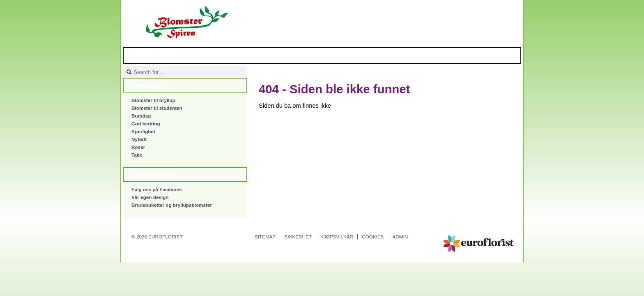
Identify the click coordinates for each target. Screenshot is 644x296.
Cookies (373, 237)
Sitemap (265, 237)
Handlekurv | (474, 55)
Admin (400, 237)
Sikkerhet (298, 237)
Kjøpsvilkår (337, 237)
